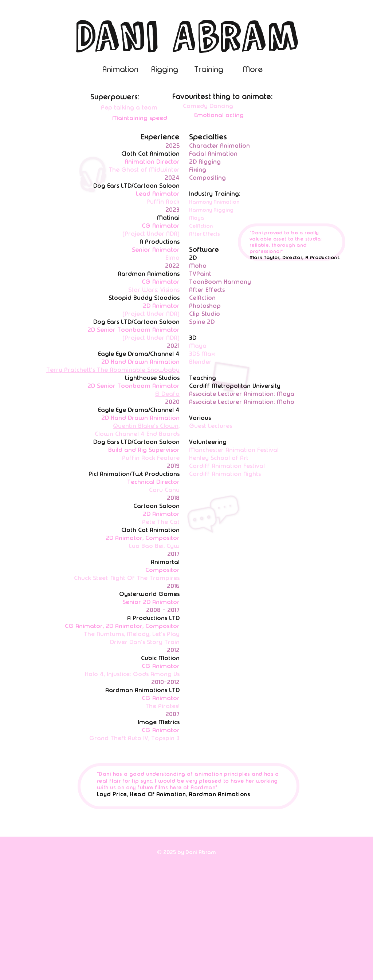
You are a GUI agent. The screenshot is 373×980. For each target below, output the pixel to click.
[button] (253, 72)
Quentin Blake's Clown (146, 426)
